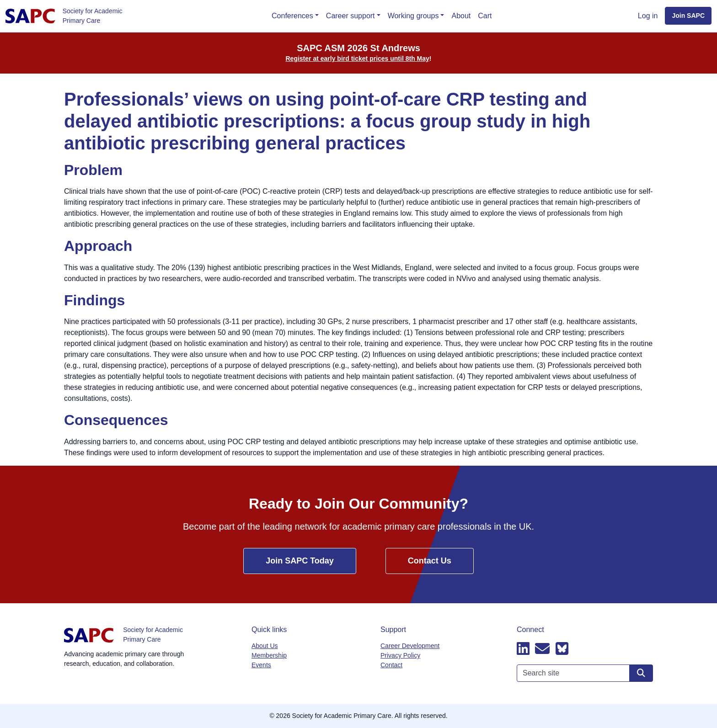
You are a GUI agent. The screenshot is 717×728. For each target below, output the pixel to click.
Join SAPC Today (300, 561)
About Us (265, 646)
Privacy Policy (400, 655)
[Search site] (641, 673)
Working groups (413, 16)
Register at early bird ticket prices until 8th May (358, 58)
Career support (350, 16)
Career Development (410, 646)
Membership (269, 655)
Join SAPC (688, 16)
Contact (391, 665)
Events (261, 665)
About (461, 16)
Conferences (292, 16)
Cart (485, 16)
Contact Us (430, 561)
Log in (648, 16)
